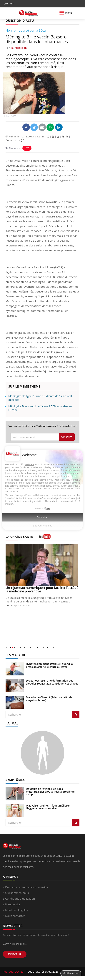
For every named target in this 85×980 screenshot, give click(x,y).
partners (29, 464)
